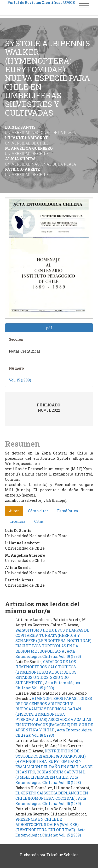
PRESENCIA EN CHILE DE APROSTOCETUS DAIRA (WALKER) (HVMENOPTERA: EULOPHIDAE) (47, 825)
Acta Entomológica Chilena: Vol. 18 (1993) (54, 733)
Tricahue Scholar (62, 855)
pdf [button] (49, 328)
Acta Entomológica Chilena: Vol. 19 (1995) (48, 654)
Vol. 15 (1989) (20, 380)
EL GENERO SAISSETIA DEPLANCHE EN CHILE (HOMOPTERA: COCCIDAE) (52, 796)
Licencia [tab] (17, 521)
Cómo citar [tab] (38, 511)
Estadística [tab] (68, 511)
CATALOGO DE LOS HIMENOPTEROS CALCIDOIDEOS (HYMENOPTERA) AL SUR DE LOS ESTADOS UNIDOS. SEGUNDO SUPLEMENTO (46, 672)
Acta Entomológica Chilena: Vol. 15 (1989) (48, 685)
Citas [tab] (39, 521)
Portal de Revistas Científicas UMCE (41, 2)
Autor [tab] (14, 511)
